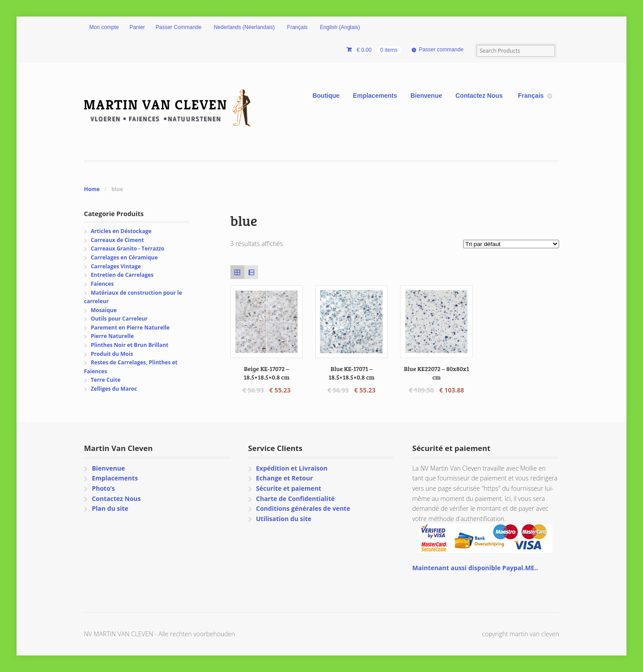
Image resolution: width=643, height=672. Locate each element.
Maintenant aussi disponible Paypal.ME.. (475, 568)
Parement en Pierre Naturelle (130, 328)
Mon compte (104, 27)
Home (92, 189)
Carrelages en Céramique (124, 257)
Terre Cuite (106, 380)
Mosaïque (104, 310)
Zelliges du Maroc (114, 389)
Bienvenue (426, 96)
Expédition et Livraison (292, 468)
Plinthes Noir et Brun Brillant (129, 345)
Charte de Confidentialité (295, 499)
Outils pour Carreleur (119, 319)
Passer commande (441, 50)
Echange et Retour (284, 478)
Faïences (102, 284)
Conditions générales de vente (303, 508)
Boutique (326, 96)
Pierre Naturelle (112, 336)
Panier (137, 27)
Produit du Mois (112, 354)
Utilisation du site (284, 519)
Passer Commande (179, 27)
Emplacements (375, 96)
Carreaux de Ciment (117, 240)
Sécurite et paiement (288, 488)
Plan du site (110, 508)
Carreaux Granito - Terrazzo (127, 248)
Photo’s (103, 488)
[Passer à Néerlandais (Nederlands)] (243, 28)
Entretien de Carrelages (122, 275)
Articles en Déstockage (121, 231)
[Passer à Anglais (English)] (339, 28)
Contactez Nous (479, 96)
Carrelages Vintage (116, 266)
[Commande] (511, 244)
